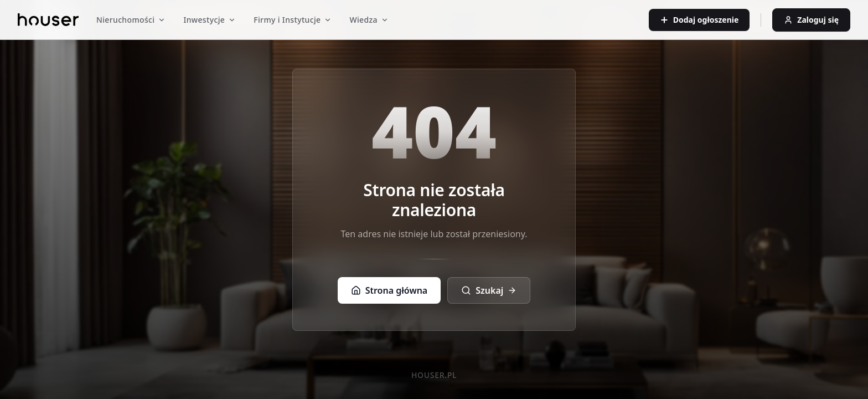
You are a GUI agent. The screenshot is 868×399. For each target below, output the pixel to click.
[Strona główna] (48, 20)
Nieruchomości (131, 20)
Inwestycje (210, 20)
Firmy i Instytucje (293, 20)
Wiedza (369, 20)
